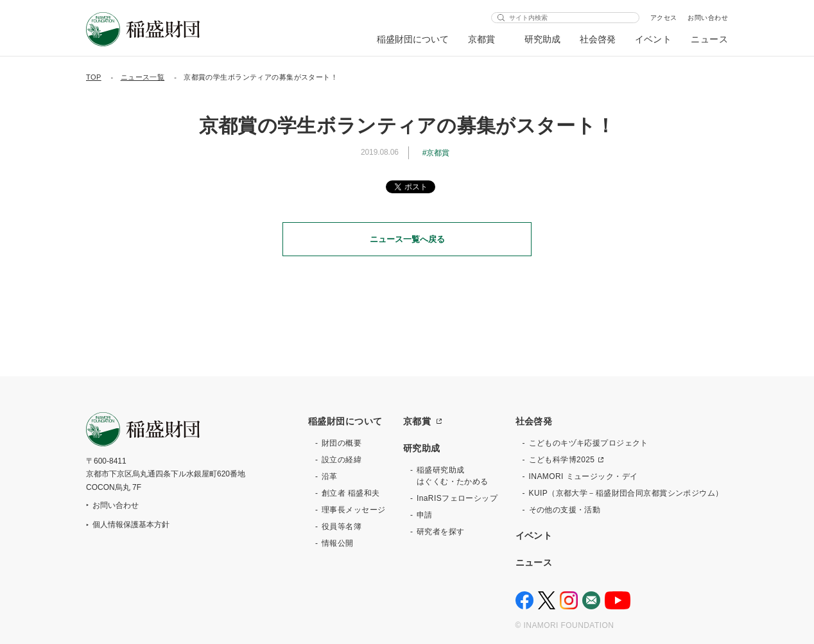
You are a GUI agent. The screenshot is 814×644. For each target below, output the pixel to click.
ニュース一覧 (143, 77)
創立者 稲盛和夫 (351, 493)
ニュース (709, 39)
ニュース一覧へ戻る (407, 239)
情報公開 (338, 543)
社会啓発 (598, 39)
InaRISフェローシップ (457, 498)
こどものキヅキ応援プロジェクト (589, 443)
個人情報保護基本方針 (131, 525)
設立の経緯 (342, 460)
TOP (94, 77)
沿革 (330, 476)
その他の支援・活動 (565, 510)
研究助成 (542, 39)
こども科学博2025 (562, 460)
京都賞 (482, 39)
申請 (425, 515)
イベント (654, 39)
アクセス (664, 18)
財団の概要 (342, 443)
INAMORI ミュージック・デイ (584, 476)
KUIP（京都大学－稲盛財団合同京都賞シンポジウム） (626, 493)
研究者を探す (441, 532)
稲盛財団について (413, 39)
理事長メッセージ (353, 510)
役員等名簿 (342, 527)
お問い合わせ (708, 18)
